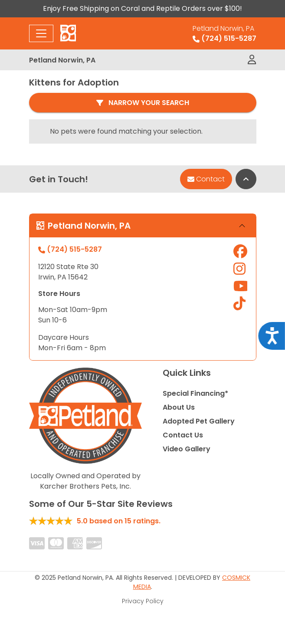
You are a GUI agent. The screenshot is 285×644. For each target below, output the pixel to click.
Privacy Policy (143, 601)
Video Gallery (187, 449)
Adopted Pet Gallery (199, 421)
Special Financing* (195, 393)
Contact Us (183, 435)
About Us (179, 407)
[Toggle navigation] (41, 33)
